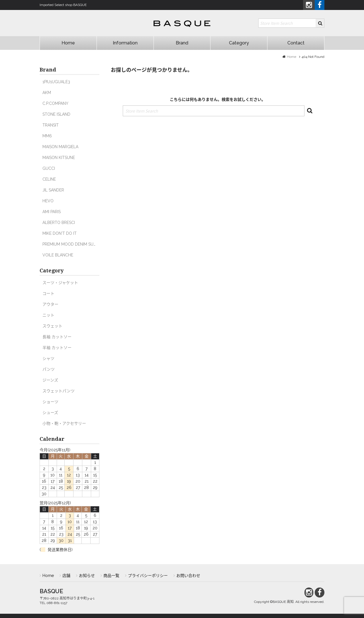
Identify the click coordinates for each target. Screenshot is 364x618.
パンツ (49, 369)
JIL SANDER (53, 190)
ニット (48, 315)
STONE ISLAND (56, 114)
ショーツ (50, 402)
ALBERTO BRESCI (59, 223)
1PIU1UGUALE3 (56, 82)
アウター (50, 304)
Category (239, 43)
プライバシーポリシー (148, 576)
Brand (182, 43)
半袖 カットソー (57, 348)
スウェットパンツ (59, 391)
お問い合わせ (188, 576)
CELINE (49, 179)
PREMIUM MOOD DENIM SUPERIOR (75, 244)
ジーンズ (50, 380)
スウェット (52, 326)
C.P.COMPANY (55, 103)
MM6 (47, 136)
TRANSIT (51, 125)
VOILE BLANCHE (58, 255)
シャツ (48, 358)
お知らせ (87, 576)
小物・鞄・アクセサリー (64, 423)
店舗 (66, 576)
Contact (296, 43)
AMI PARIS (52, 212)
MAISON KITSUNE (59, 158)
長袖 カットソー (57, 337)
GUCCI (49, 168)
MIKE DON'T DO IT (60, 233)
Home (68, 43)
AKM (47, 93)
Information (125, 43)
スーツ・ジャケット (60, 283)
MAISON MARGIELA (60, 147)
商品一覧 (111, 576)
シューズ (50, 413)
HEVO (48, 201)
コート (48, 293)
